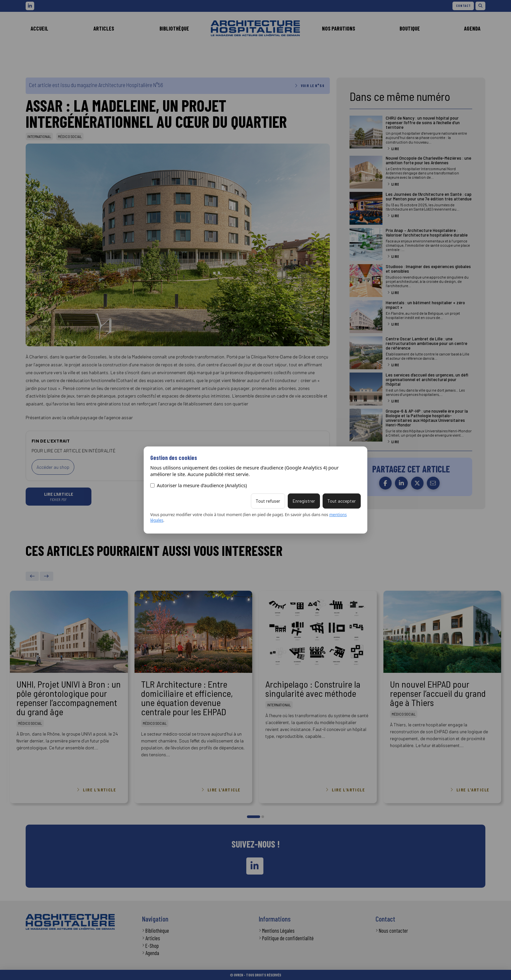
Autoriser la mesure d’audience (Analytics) (199, 485)
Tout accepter (342, 501)
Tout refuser (268, 501)
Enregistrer (304, 501)
